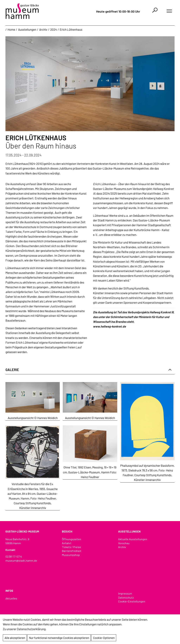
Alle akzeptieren (15, 638)
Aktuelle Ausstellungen (133, 539)
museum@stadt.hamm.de (21, 560)
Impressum (125, 593)
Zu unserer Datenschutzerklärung (24, 629)
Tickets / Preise (71, 547)
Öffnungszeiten (72, 539)
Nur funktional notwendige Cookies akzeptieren (59, 638)
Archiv (43, 29)
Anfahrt (67, 543)
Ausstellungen (27, 29)
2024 (54, 29)
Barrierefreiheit (72, 551)
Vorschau (124, 543)
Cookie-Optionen (104, 638)
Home (11, 29)
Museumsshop (71, 555)
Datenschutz (126, 597)
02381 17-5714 (14, 556)
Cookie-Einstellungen (132, 601)
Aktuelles (11, 598)
